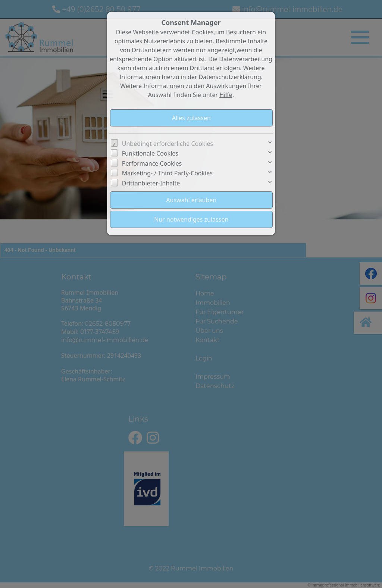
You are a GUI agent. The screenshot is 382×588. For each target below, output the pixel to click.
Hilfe (226, 95)
